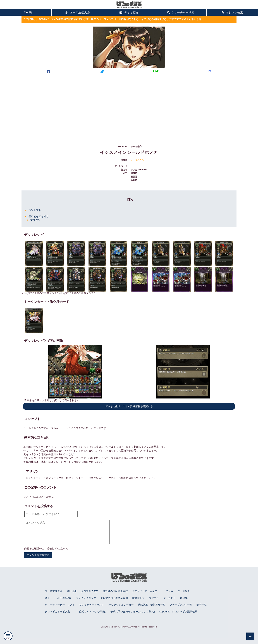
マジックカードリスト (92, 605)
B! (210, 71)
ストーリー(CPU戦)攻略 (58, 598)
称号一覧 (202, 605)
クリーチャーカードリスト (60, 605)
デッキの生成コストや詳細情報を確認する (129, 406)
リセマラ (154, 598)
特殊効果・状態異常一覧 (152, 605)
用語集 (184, 598)
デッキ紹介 (129, 12)
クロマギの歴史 (90, 591)
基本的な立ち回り (39, 216)
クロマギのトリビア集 (57, 612)
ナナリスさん (137, 160)
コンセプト (35, 210)
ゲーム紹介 (169, 598)
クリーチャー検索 (181, 12)
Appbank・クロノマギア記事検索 (178, 612)
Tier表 (26, 12)
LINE (156, 71)
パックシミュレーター (121, 605)
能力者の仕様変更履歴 (115, 591)
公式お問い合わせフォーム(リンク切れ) (133, 612)
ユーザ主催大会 (77, 12)
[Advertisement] (129, 106)
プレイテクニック (86, 598)
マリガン (35, 220)
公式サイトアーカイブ (145, 591)
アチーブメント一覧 (181, 605)
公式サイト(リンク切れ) (92, 612)
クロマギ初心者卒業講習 (114, 598)
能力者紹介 (138, 598)
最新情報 (72, 591)
